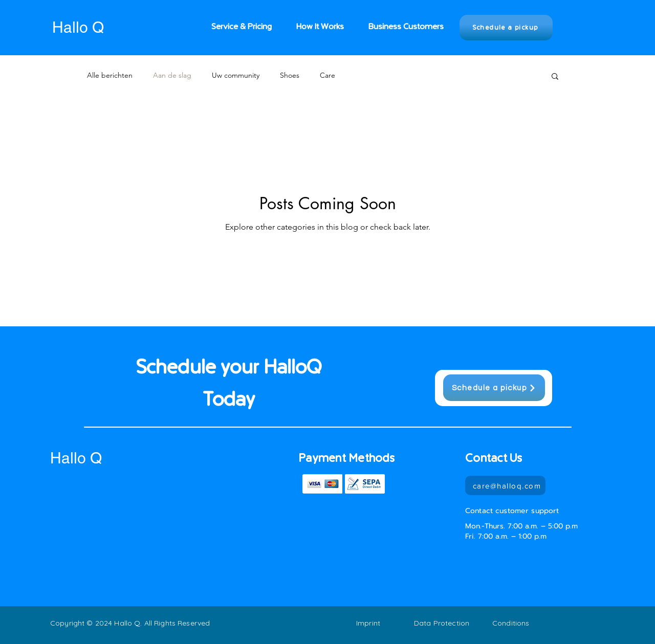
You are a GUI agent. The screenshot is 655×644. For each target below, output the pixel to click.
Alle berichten (110, 75)
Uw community (236, 75)
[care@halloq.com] (505, 485)
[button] (555, 77)
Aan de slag (172, 75)
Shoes (290, 75)
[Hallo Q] (91, 27)
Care (327, 75)
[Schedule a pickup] (506, 28)
